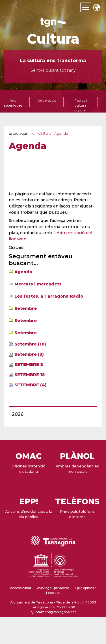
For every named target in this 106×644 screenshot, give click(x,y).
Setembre (26, 308)
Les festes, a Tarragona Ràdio (49, 296)
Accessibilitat (20, 588)
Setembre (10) (30, 344)
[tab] (47, 104)
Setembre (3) (29, 354)
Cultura (53, 39)
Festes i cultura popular (81, 105)
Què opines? (86, 588)
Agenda (23, 272)
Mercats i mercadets (38, 284)
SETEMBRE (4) (31, 385)
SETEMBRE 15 (30, 375)
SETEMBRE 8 (29, 365)
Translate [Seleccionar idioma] (96, 8)
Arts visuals (47, 101)
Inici (32, 133)
